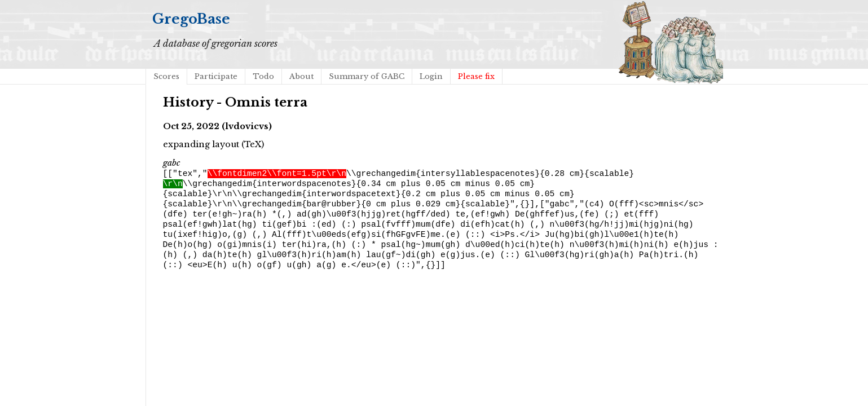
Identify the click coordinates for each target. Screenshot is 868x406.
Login (431, 76)
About (301, 76)
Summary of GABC (367, 76)
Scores (166, 76)
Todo (263, 76)
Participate (216, 76)
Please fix (476, 76)
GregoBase (191, 19)
